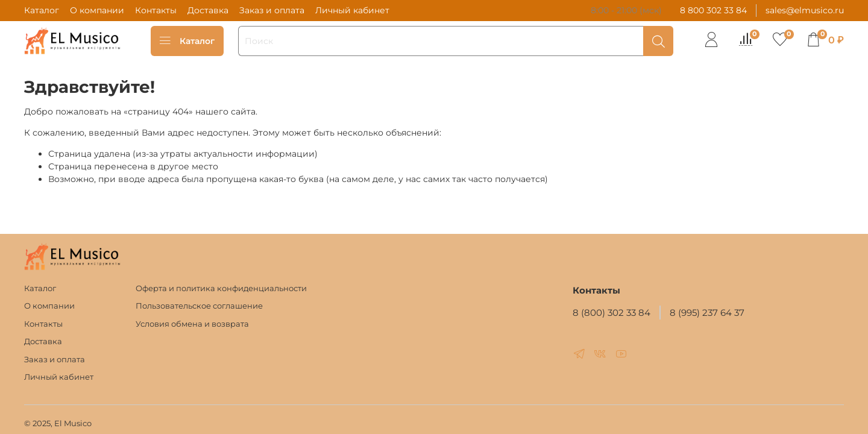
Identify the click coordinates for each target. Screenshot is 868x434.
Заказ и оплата (272, 10)
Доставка (208, 10)
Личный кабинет (352, 10)
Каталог (42, 10)
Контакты (156, 10)
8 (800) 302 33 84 (612, 313)
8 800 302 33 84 (713, 10)
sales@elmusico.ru (805, 10)
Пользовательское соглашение (199, 306)
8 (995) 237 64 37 (707, 313)
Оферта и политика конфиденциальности (221, 288)
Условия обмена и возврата (192, 324)
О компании (97, 10)
